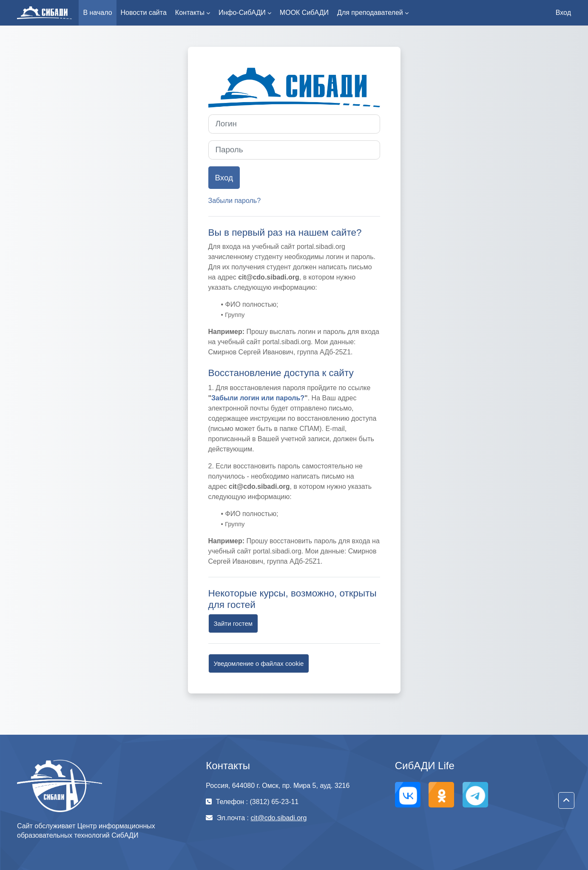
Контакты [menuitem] (190, 13)
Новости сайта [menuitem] (144, 13)
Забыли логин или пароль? (258, 398)
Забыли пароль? (235, 201)
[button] (566, 801)
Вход (563, 13)
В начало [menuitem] (97, 13)
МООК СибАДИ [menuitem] (304, 13)
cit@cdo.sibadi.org (278, 818)
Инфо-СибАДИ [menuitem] (242, 13)
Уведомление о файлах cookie (259, 663)
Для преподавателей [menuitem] (370, 13)
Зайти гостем (233, 623)
